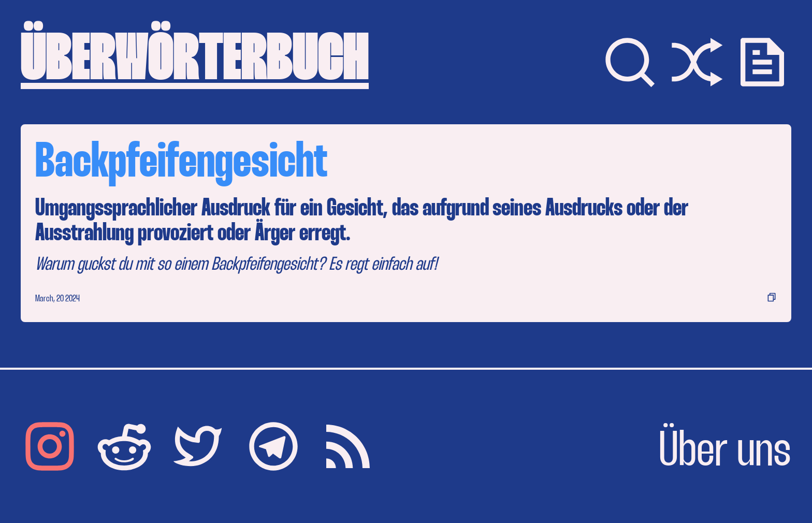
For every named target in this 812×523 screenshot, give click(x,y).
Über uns (725, 453)
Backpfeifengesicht (181, 164)
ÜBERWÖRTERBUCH (195, 62)
